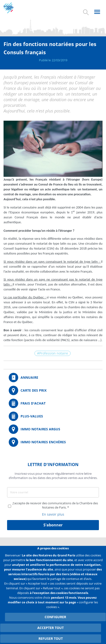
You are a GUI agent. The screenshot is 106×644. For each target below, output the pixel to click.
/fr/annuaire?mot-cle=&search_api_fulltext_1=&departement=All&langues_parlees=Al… (53, 378)
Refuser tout (51, 638)
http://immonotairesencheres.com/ (53, 442)
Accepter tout (51, 628)
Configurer (55, 617)
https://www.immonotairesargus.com (53, 429)
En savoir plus (53, 514)
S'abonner (53, 525)
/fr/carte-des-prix (53, 390)
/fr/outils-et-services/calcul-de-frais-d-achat (53, 403)
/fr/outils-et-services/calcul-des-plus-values (53, 416)
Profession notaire (54, 353)
